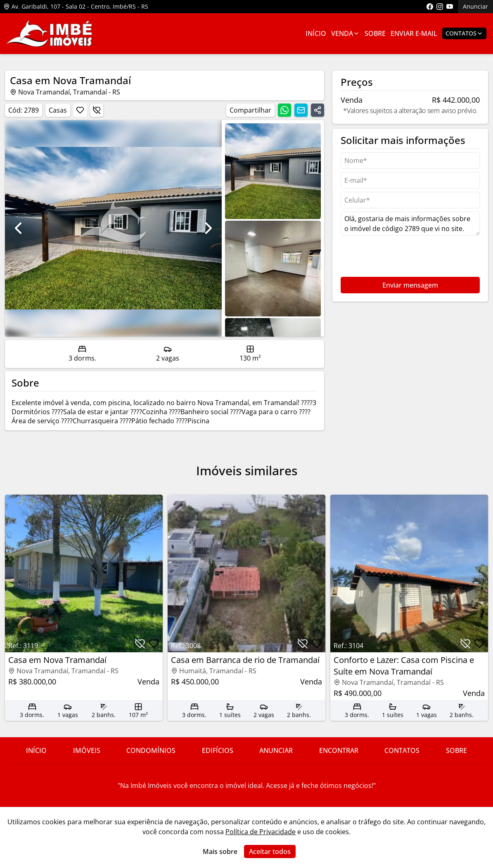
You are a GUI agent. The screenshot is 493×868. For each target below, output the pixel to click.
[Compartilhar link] (318, 110)
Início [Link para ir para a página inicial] (316, 33)
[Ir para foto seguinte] (209, 228)
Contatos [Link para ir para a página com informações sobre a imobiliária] (402, 750)
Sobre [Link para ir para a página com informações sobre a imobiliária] (375, 33)
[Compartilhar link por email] (301, 110)
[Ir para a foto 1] (273, 269)
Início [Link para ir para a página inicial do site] (36, 750)
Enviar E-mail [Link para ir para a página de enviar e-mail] (414, 33)
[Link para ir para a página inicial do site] (50, 34)
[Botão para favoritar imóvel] (80, 110)
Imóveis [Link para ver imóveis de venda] (87, 750)
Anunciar (475, 6)
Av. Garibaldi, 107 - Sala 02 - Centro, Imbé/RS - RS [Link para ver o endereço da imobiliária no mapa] (76, 6)
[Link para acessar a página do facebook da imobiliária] (430, 7)
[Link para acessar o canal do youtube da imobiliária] (450, 7)
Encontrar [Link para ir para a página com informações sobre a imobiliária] (339, 750)
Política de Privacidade (261, 832)
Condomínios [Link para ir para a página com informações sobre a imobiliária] (151, 750)
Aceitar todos (270, 851)
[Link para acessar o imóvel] (84, 608)
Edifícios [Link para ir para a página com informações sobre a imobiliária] (218, 750)
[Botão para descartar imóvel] (97, 110)
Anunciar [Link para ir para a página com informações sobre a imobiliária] (276, 750)
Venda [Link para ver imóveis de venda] (345, 33)
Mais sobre (220, 851)
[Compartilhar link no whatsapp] (284, 110)
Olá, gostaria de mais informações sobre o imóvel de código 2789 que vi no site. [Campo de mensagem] (410, 224)
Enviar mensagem (410, 285)
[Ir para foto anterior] (18, 228)
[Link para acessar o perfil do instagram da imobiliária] (440, 7)
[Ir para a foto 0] (273, 171)
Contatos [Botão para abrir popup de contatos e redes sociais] (464, 33)
